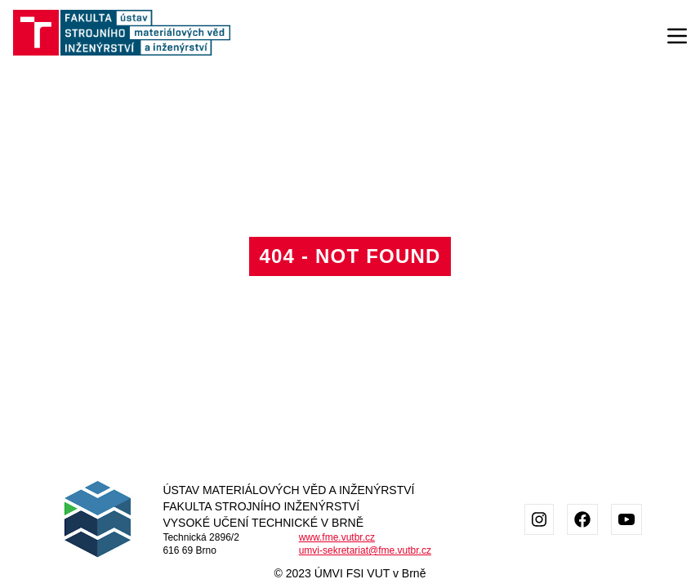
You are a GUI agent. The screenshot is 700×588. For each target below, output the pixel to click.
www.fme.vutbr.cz (337, 537)
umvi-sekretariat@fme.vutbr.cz (365, 550)
